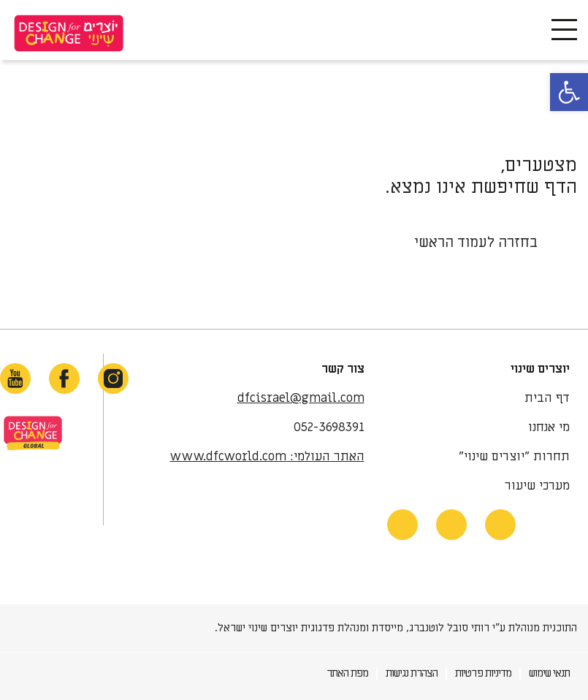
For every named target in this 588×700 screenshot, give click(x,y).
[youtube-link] (15, 378)
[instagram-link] (113, 378)
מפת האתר (347, 673)
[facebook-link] (64, 378)
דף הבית (547, 398)
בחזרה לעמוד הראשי (476, 243)
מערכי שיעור (537, 486)
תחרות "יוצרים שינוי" (514, 457)
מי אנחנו (549, 427)
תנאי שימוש (549, 673)
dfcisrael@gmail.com (301, 398)
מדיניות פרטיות (483, 673)
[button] (569, 92)
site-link (33, 433)
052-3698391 (329, 427)
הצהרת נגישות (412, 673)
